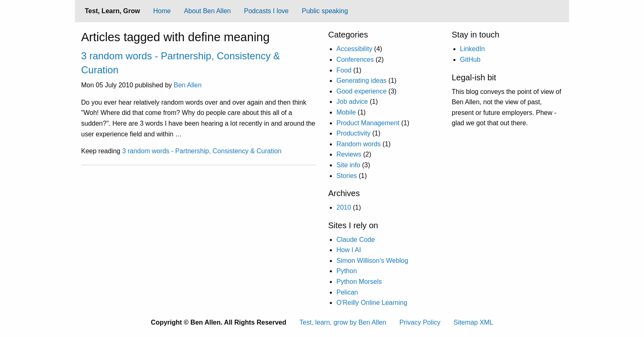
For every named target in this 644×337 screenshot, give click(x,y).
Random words (359, 144)
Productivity (353, 133)
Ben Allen (188, 85)
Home (162, 11)
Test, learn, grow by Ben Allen (343, 322)
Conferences (355, 60)
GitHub (470, 60)
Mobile (346, 112)
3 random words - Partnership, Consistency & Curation (202, 151)
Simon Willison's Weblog (372, 261)
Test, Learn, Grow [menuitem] (112, 11)
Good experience (362, 91)
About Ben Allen (208, 11)
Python (347, 271)
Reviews (349, 154)
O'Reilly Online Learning (372, 303)
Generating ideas (362, 81)
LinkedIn (472, 49)
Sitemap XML (474, 322)
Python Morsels (359, 282)
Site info (348, 165)
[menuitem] (162, 11)
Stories (347, 176)
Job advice (352, 102)
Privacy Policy (420, 322)
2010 (344, 207)
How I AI (349, 250)
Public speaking (325, 11)
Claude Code (356, 240)
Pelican (347, 292)
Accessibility (354, 49)
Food (344, 70)
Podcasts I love (267, 11)
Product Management (368, 123)
